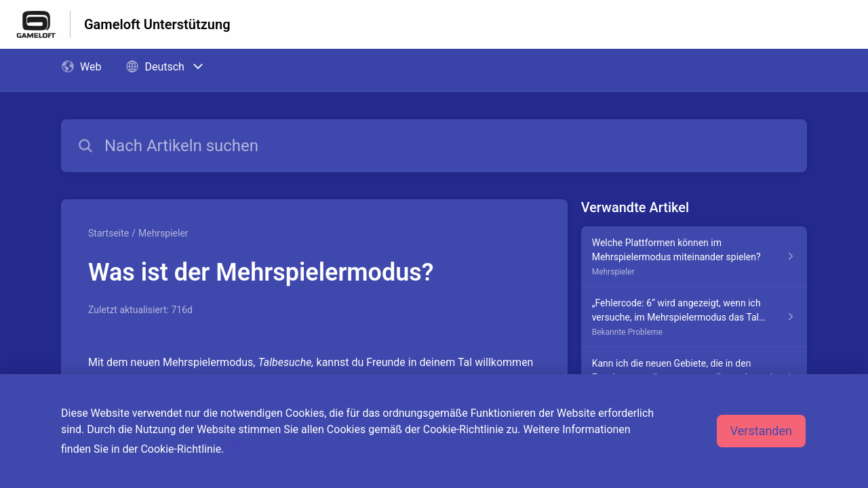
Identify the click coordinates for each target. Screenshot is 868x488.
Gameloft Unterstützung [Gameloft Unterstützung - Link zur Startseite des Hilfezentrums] (157, 24)
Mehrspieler (163, 233)
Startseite (108, 233)
